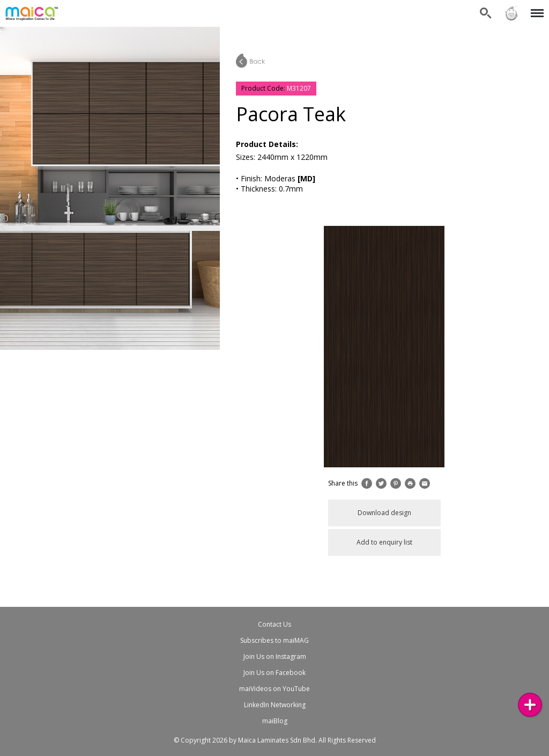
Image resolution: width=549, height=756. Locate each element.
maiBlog (275, 721)
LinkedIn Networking (275, 705)
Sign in (511, 13)
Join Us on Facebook (274, 673)
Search (486, 13)
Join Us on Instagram (275, 656)
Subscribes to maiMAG (274, 640)
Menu (535, 8)
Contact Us (274, 624)
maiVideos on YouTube (274, 689)
